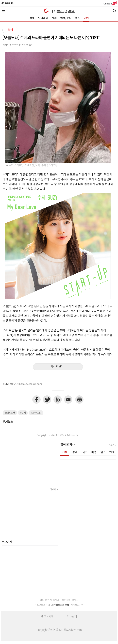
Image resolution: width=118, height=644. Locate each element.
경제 (32, 18)
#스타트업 (36, 413)
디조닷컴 (59, 11)
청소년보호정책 (42, 605)
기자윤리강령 (77, 605)
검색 (115, 11)
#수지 (23, 413)
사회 (54, 18)
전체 (65, 452)
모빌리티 (43, 18)
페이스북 (36, 400)
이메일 (68, 400)
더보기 (53, 490)
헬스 (77, 18)
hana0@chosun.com (30, 384)
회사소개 (72, 617)
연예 (86, 18)
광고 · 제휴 (47, 617)
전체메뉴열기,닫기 (3, 10)
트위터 (47, 400)
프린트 (79, 400)
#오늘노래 (10, 413)
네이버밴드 (58, 400)
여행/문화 (66, 18)
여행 (94, 452)
